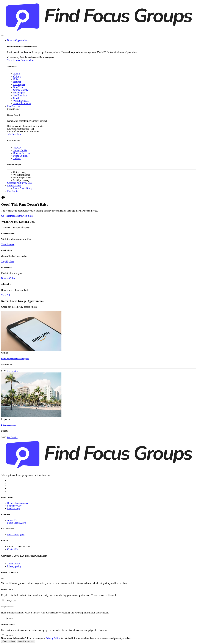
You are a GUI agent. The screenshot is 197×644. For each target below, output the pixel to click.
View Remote (8, 244)
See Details (12, 371)
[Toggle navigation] (2, 36)
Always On (10, 601)
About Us (12, 520)
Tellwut (17, 158)
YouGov (17, 148)
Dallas (16, 79)
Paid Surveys (14, 106)
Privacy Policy (53, 638)
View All (5, 295)
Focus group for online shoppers (15, 359)
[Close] (2, 579)
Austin (16, 74)
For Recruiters (14, 186)
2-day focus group (9, 425)
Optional (9, 618)
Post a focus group (16, 535)
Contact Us (13, 549)
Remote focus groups (17, 503)
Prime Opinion (20, 156)
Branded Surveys (22, 153)
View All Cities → (22, 103)
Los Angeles (19, 84)
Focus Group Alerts (17, 523)
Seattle (17, 98)
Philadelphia (19, 93)
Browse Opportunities (18, 40)
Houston (17, 82)
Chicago (17, 76)
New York (18, 87)
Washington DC (21, 101)
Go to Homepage (10, 216)
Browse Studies (26, 216)
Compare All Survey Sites (20, 183)
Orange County (21, 90)
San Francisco (20, 95)
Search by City (14, 506)
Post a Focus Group (23, 188)
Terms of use (13, 564)
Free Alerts (13, 191)
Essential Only (9, 641)
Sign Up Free (8, 261)
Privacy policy (14, 566)
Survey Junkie (20, 150)
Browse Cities (8, 278)
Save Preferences (26, 641)
